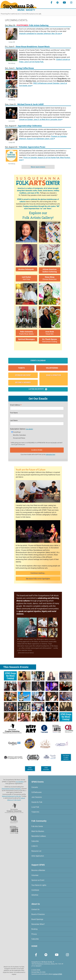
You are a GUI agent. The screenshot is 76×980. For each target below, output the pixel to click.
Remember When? (38, 924)
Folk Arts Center (37, 826)
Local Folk (35, 807)
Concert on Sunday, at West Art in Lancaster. (41, 119)
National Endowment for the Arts (11, 796)
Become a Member (23, 383)
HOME (34, 946)
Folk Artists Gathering (33, 25)
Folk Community (39, 821)
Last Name (14, 420)
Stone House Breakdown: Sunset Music (33, 47)
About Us (36, 904)
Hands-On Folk (37, 802)
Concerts (35, 787)
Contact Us (35, 909)
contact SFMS (57, 974)
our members (20, 782)
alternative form (51, 455)
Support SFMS (38, 865)
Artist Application (38, 856)
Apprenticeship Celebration (30, 126)
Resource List (36, 851)
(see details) (29, 429)
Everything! (17, 432)
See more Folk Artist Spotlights (38, 579)
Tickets (21, 368)
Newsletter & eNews (39, 836)
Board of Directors (38, 914)
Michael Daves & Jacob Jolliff (30, 104)
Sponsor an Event (23, 375)
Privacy (34, 934)
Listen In (35, 846)
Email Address (16, 405)
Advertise (35, 895)
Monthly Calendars (19, 435)
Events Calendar (38, 361)
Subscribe (35, 841)
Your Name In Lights (39, 885)
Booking (34, 929)
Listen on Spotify (38, 389)
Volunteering (52, 368)
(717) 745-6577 (36, 966)
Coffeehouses (37, 792)
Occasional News (19, 438)
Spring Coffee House (25, 68)
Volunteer (35, 875)
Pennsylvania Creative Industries (11, 789)
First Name (14, 413)
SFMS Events (38, 782)
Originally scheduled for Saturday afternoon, (41, 34)
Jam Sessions (37, 797)
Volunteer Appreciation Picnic (32, 147)
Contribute (35, 890)
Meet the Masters (38, 831)
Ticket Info (35, 812)
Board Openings (37, 919)
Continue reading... (38, 573)
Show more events (38, 167)
